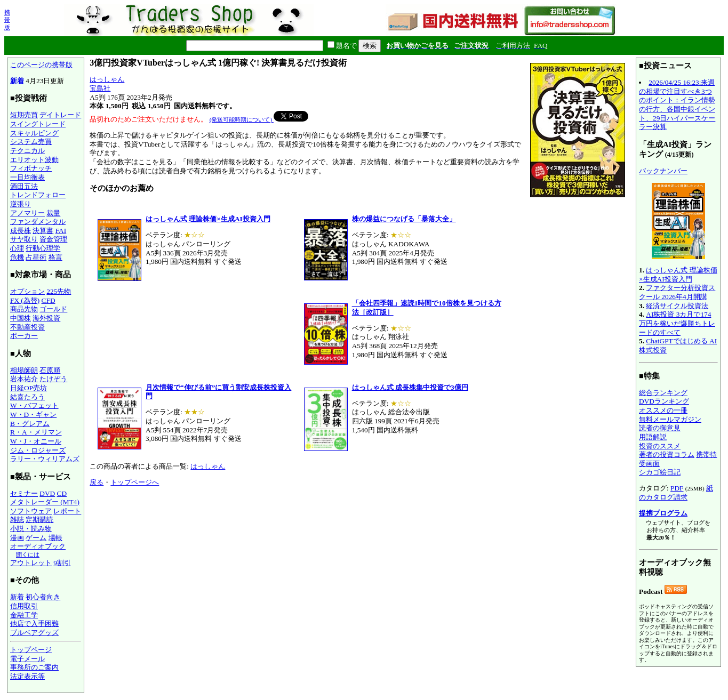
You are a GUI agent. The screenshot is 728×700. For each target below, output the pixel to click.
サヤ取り (24, 239)
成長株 (21, 231)
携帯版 (7, 20)
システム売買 (31, 142)
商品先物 (24, 309)
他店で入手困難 (34, 623)
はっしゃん (107, 79)
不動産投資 (27, 327)
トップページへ (135, 482)
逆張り (21, 204)
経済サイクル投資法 (677, 306)
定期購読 (39, 520)
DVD (47, 493)
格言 (55, 257)
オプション (27, 291)
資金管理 (53, 239)
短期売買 (24, 115)
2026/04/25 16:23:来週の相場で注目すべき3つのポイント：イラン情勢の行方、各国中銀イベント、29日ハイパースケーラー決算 (677, 104)
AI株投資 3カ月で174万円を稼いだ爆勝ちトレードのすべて (677, 323)
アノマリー (27, 213)
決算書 (43, 231)
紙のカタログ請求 (676, 493)
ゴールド (53, 309)
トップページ (31, 650)
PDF (677, 488)
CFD (49, 300)
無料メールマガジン (670, 419)
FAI (61, 231)
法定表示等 (27, 676)
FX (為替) (25, 300)
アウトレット (31, 563)
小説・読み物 (31, 529)
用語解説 (653, 437)
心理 (17, 248)
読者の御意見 (660, 428)
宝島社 (100, 88)
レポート (67, 511)
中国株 (21, 318)
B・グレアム (30, 424)
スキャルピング (34, 133)
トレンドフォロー (38, 195)
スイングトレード (38, 124)
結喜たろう (27, 397)
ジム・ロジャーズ (38, 450)
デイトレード (60, 115)
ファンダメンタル (38, 222)
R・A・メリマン (36, 432)
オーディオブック (38, 546)
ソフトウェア (31, 511)
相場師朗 (24, 370)
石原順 (50, 370)
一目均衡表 (27, 177)
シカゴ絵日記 (660, 472)
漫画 (17, 538)
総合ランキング (663, 393)
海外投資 (46, 318)
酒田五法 (24, 186)
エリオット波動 (34, 160)
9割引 (62, 563)
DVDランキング (664, 401)
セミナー (24, 493)
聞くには (28, 554)
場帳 (55, 538)
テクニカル (27, 151)
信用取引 (24, 606)
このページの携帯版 (41, 65)
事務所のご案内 (34, 667)
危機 (17, 257)
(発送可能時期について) (242, 119)
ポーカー (24, 336)
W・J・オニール (36, 441)
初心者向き (43, 597)
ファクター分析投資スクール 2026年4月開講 (677, 292)
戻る (97, 482)
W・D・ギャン (33, 415)
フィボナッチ (31, 168)
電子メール (27, 659)
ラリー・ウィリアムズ (45, 459)
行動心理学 (43, 248)
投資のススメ (660, 446)
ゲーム (36, 538)
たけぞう (53, 379)
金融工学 (24, 615)
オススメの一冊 (663, 410)
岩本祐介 (24, 379)
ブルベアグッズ (34, 633)
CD (62, 493)
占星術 (36, 257)
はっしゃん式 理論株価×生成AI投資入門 (678, 275)
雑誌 (17, 520)
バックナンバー (663, 171)
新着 (17, 81)
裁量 (53, 213)
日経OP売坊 (29, 388)
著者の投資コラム (667, 454)
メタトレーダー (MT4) (45, 502)
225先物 (59, 291)
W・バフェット (34, 405)
